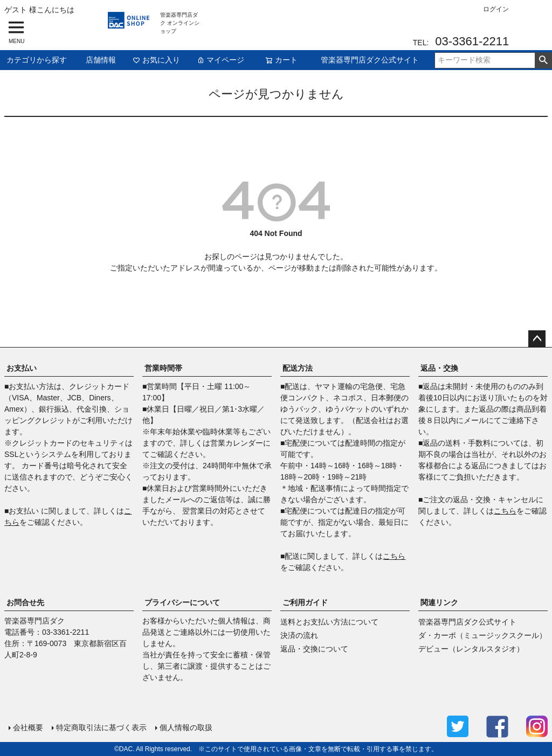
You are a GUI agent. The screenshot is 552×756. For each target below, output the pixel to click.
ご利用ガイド (305, 602)
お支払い (22, 368)
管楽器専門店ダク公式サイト (370, 60)
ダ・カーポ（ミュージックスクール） (482, 635)
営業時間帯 (163, 368)
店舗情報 (101, 60)
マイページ (220, 60)
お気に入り (156, 60)
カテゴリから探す (37, 60)
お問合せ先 (25, 602)
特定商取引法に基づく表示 (101, 727)
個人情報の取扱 (186, 727)
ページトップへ (537, 339)
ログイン (496, 9)
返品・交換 (439, 368)
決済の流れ (299, 635)
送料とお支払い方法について (329, 622)
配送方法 (298, 368)
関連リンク (439, 602)
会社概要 (28, 727)
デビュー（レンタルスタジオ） (471, 649)
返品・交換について (314, 649)
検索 (543, 60)
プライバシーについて (182, 602)
